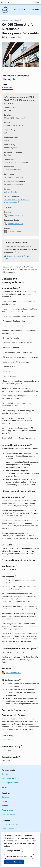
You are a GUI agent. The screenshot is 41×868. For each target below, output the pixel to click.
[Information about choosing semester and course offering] (14, 79)
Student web (6, 2)
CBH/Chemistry (8, 739)
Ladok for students (9, 814)
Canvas (5, 801)
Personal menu (7, 810)
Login (37, 2)
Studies (5, 774)
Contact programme (10, 824)
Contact (5, 787)
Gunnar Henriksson (14, 672)
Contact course (8, 829)
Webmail (5, 806)
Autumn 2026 (7, 88)
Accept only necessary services (19, 856)
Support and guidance (10, 778)
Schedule (5, 797)
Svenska (27, 10)
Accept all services (14, 862)
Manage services (13, 851)
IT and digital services (10, 783)
